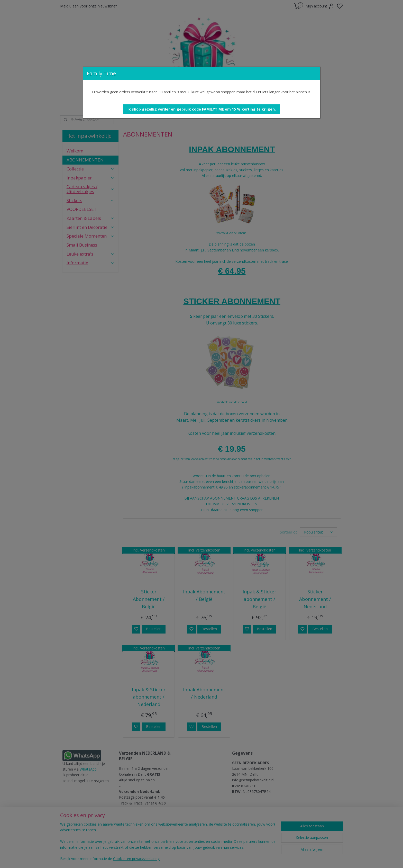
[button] (202, 109)
